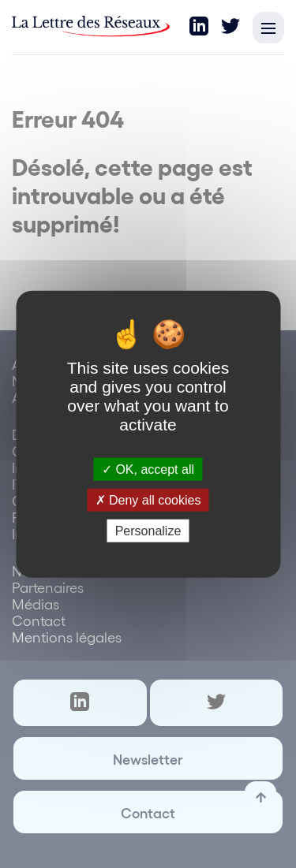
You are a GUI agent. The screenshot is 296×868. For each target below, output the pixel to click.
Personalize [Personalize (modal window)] (148, 531)
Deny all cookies (148, 499)
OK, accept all (148, 469)
